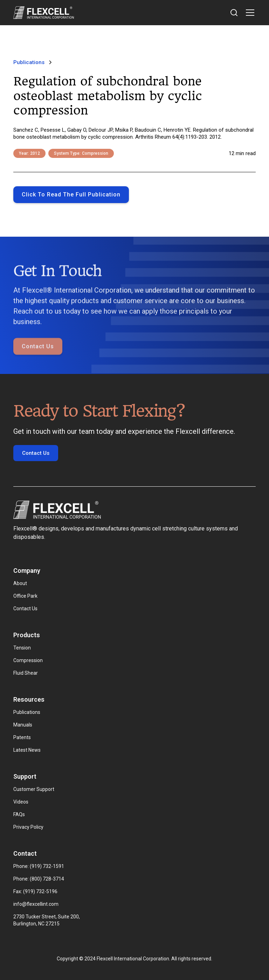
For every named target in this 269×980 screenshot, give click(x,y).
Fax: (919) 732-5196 (35, 891)
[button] (249, 13)
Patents (22, 737)
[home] (44, 13)
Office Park (25, 596)
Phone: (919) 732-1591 (39, 866)
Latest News (27, 750)
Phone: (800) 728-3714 (39, 879)
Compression (28, 660)
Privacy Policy (28, 827)
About (20, 583)
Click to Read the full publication (71, 194)
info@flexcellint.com (36, 904)
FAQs (19, 814)
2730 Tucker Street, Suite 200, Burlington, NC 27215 (47, 920)
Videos (21, 802)
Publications (27, 712)
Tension (22, 648)
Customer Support (34, 789)
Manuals (23, 725)
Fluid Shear (26, 673)
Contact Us (38, 363)
